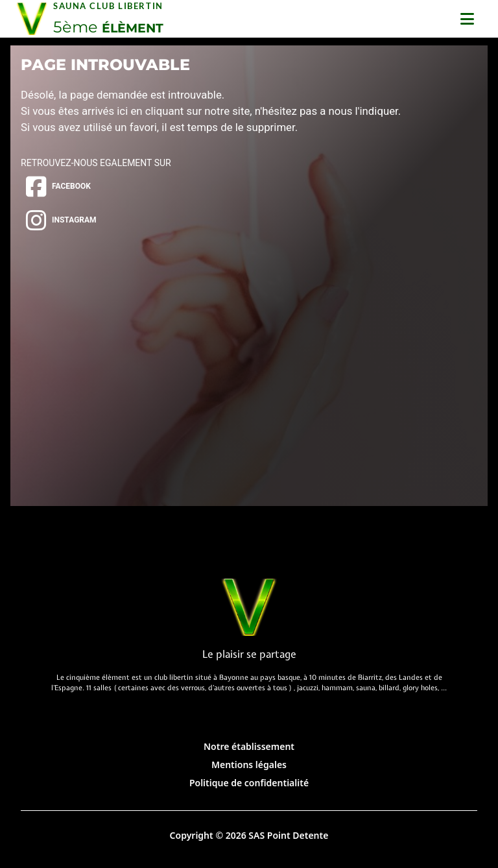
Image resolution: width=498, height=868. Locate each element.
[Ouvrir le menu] (467, 19)
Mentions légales (249, 765)
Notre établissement (249, 746)
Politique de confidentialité (249, 783)
